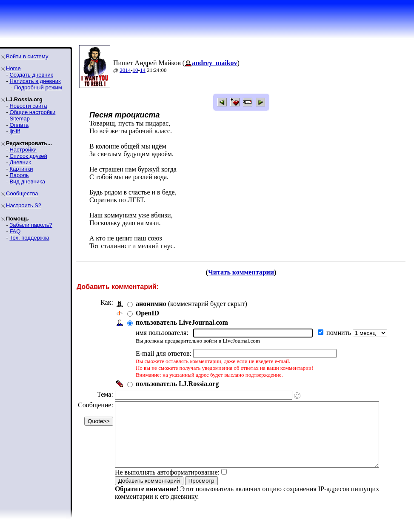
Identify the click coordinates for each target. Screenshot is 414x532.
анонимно (151, 304)
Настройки (23, 150)
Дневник (20, 162)
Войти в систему (27, 56)
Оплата (19, 125)
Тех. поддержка (29, 238)
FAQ (15, 231)
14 (143, 70)
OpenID (147, 313)
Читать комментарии (244, 272)
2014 (125, 70)
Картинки (21, 169)
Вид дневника (27, 182)
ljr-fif (15, 131)
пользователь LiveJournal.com (182, 322)
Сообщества (22, 193)
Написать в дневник (35, 81)
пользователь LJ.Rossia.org (177, 384)
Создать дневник (31, 75)
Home (13, 68)
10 (136, 70)
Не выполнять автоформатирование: (167, 485)
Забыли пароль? (31, 225)
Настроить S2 (24, 205)
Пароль (19, 175)
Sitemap (20, 119)
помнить (340, 333)
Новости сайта (28, 106)
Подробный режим (38, 87)
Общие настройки (32, 112)
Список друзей (28, 156)
